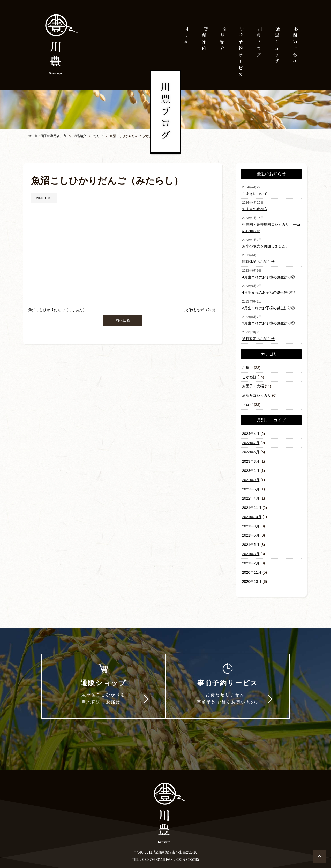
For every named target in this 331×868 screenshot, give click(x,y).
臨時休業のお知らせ (258, 260)
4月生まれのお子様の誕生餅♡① (268, 290)
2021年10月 (252, 510)
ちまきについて (255, 193)
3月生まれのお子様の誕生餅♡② (268, 306)
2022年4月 (251, 492)
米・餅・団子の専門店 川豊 (47, 136)
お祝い (247, 365)
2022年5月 (251, 483)
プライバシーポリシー (180, 842)
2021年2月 (251, 555)
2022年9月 (251, 474)
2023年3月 (251, 456)
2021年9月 (251, 519)
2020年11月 (252, 564)
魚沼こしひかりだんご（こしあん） (57, 310)
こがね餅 (249, 374)
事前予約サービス (231, 680)
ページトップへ (319, 856)
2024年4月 (251, 429)
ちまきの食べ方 (255, 208)
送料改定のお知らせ (258, 336)
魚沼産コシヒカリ (257, 391)
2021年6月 (251, 528)
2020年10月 (252, 573)
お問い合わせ (144, 842)
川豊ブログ (259, 42)
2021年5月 (251, 537)
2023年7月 (251, 438)
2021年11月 (252, 501)
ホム (186, 35)
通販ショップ (100, 680)
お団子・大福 (253, 382)
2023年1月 (251, 465)
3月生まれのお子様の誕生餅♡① (268, 321)
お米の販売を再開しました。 (266, 245)
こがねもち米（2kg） (200, 310)
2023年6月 (251, 447)
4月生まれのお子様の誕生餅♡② (268, 275)
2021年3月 (251, 546)
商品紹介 (80, 136)
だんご (98, 136)
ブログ (247, 401)
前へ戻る (123, 320)
